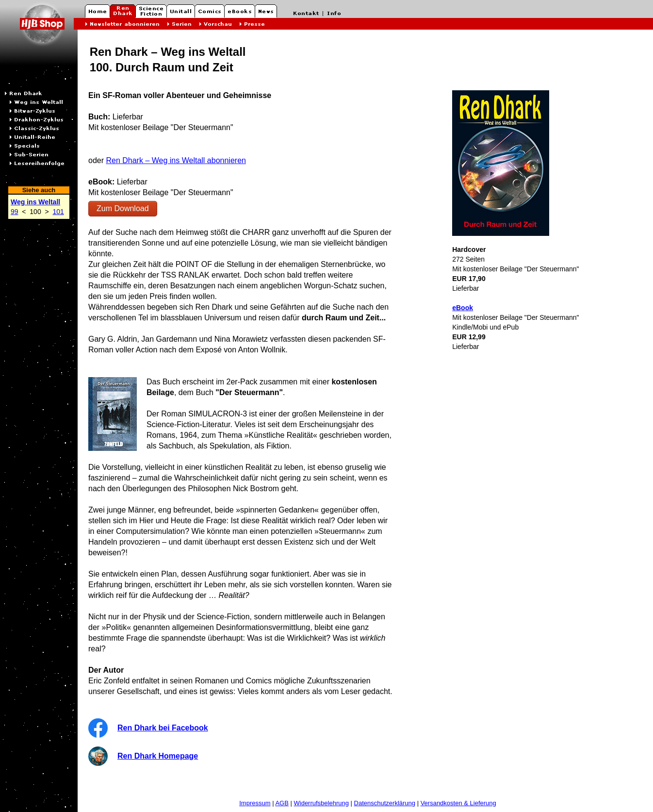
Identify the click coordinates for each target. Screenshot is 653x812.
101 (58, 212)
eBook (463, 308)
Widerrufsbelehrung (321, 803)
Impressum (255, 803)
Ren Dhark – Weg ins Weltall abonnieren (176, 160)
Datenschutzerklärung (385, 803)
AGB (282, 803)
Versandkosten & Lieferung (458, 803)
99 (15, 212)
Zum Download (123, 208)
